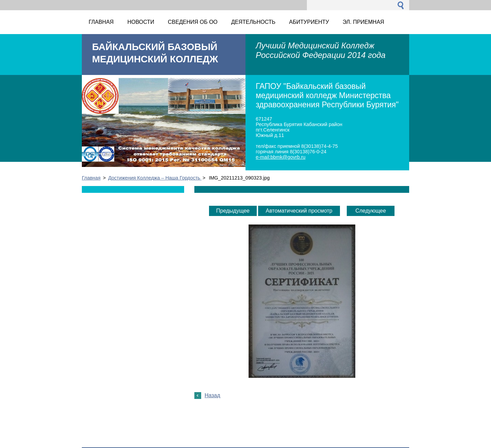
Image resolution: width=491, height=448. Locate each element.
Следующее (371, 211)
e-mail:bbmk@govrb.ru (281, 157)
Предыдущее (233, 211)
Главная (91, 178)
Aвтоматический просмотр (299, 211)
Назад (212, 395)
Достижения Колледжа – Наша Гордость (155, 178)
